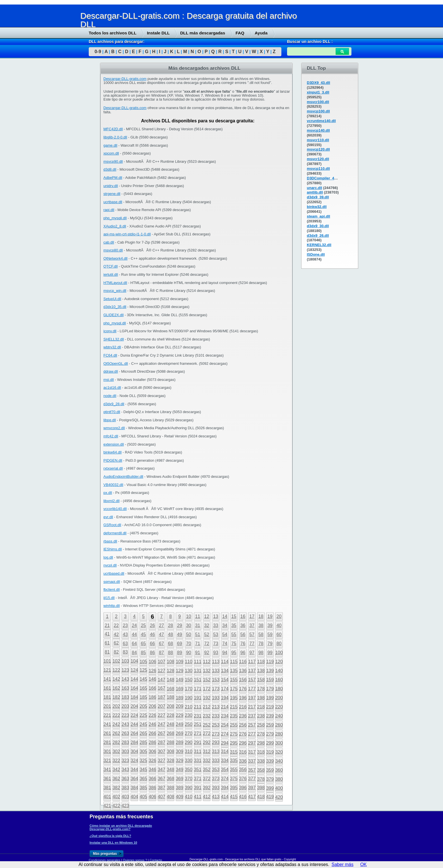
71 (198, 644)
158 (261, 680)
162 (116, 688)
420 (279, 797)
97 (252, 653)
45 (144, 634)
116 (243, 662)
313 (216, 751)
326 (152, 760)
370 (189, 779)
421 (107, 806)
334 (225, 760)
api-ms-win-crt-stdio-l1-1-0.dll (127, 234)
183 (125, 697)
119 (270, 662)
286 (152, 742)
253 (216, 725)
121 (107, 670)
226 (152, 715)
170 (189, 689)
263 (125, 733)
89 (180, 653)
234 (225, 716)
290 (189, 742)
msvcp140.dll (318, 130)
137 (252, 671)
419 (270, 797)
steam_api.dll (318, 216)
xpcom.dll (111, 153)
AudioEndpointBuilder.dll (123, 477)
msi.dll (109, 380)
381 (107, 788)
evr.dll (108, 517)
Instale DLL (158, 33)
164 (134, 688)
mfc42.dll (111, 436)
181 (107, 697)
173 (216, 689)
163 (125, 688)
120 (279, 662)
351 (198, 770)
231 (198, 716)
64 (134, 644)
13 (216, 616)
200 (279, 698)
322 (116, 760)
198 (261, 698)
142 (116, 679)
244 (134, 724)
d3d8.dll (110, 169)
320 (279, 752)
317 (252, 752)
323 (125, 760)
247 (161, 724)
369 (180, 779)
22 (116, 625)
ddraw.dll (111, 371)
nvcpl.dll (110, 565)
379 (270, 779)
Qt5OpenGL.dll (116, 364)
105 (143, 662)
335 (234, 760)
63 (125, 644)
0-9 (98, 52)
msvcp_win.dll (115, 291)
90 (189, 653)
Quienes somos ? (135, 860)
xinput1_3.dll (318, 92)
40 (279, 625)
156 (243, 680)
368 (171, 779)
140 (279, 671)
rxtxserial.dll (113, 468)
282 (116, 742)
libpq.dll (110, 420)
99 (270, 653)
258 (261, 725)
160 (279, 680)
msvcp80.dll (113, 250)
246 (152, 724)
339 (270, 761)
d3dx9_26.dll (318, 236)
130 (189, 671)
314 (225, 751)
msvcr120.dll (318, 159)
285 (143, 742)
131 (198, 671)
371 (198, 779)
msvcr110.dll (318, 140)
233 (216, 716)
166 (152, 688)
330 (189, 760)
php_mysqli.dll (115, 218)
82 (116, 652)
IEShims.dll (113, 549)
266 (152, 733)
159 (270, 680)
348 (171, 770)
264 (134, 733)
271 (198, 733)
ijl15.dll (109, 598)
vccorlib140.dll (115, 509)
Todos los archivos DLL (113, 33)
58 (261, 634)
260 (279, 725)
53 (216, 634)
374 (225, 779)
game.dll (110, 145)
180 (279, 689)
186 (152, 697)
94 (225, 653)
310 (189, 751)
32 (207, 625)
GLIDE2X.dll (114, 315)
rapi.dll (109, 210)
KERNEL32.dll (319, 245)
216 (243, 707)
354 (225, 770)
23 (125, 625)
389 (180, 788)
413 (216, 797)
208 (171, 706)
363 (125, 779)
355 (234, 770)
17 (252, 616)
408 (171, 797)
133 (216, 671)
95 (234, 653)
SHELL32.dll (114, 339)
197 (252, 698)
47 (162, 634)
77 (252, 644)
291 (198, 742)
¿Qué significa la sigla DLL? (110, 836)
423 (125, 806)
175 (234, 689)
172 (207, 689)
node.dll (110, 396)
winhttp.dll (112, 606)
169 (180, 689)
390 (189, 788)
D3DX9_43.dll (318, 83)
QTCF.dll (111, 266)
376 (243, 779)
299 (270, 743)
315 (234, 752)
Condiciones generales (105, 860)
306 (152, 751)
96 (243, 653)
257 (252, 725)
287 (161, 742)
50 (189, 634)
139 (270, 671)
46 (153, 634)
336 (243, 761)
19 (270, 616)
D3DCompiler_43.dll (324, 178)
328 (171, 760)
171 (198, 689)
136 (243, 671)
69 (180, 644)
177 (252, 689)
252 (207, 725)
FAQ (240, 33)
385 (143, 788)
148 (171, 680)
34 (225, 625)
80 (279, 644)
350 (189, 770)
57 (252, 634)
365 (143, 779)
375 (234, 779)
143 (125, 679)
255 (234, 725)
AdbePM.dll (113, 178)
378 (261, 779)
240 (279, 716)
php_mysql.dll (115, 323)
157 (252, 680)
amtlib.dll (315, 192)
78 (261, 644)
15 (234, 616)
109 (180, 662)
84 (134, 653)
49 (180, 634)
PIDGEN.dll (113, 460)
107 (161, 662)
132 (207, 671)
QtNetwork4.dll (115, 258)
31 (198, 625)
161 (107, 688)
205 (143, 706)
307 (161, 751)
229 (180, 715)
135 (234, 671)
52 (207, 634)
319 (270, 752)
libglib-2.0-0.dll (115, 137)
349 (180, 770)
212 (207, 707)
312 (207, 751)
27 (162, 625)
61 (107, 643)
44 (134, 634)
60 (279, 634)
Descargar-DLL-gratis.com (125, 79)
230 (189, 715)
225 (143, 715)
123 (125, 670)
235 (234, 716)
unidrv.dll (111, 186)
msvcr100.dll (318, 102)
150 (189, 680)
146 (152, 679)
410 (189, 797)
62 (116, 643)
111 (198, 662)
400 (279, 788)
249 (180, 724)
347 (161, 770)
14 (225, 616)
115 (234, 662)
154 (225, 680)
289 (180, 742)
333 (216, 760)
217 (252, 707)
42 (116, 634)
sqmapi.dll (112, 582)
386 (152, 788)
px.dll (108, 493)
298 (261, 743)
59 (270, 634)
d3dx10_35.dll (115, 307)
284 (134, 742)
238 (261, 716)
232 (207, 716)
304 (134, 751)
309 (180, 751)
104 (134, 661)
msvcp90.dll (113, 161)
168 (171, 689)
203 (125, 706)
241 (107, 724)
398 (261, 788)
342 (116, 770)
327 (161, 760)
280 (279, 734)
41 (107, 634)
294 (225, 743)
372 (207, 779)
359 (270, 770)
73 (216, 644)
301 (107, 751)
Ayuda (261, 33)
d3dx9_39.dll (318, 197)
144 (134, 679)
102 (116, 661)
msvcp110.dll (318, 169)
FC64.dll (110, 355)
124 (134, 670)
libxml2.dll (111, 501)
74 (225, 644)
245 (143, 724)
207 (161, 706)
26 (153, 625)
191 (198, 698)
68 (171, 644)
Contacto (156, 860)
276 (243, 734)
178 (261, 689)
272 (207, 733)
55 (234, 634)
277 (252, 734)
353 (216, 770)
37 (252, 625)
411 (198, 797)
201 (107, 706)
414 (225, 797)
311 (198, 751)
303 (125, 751)
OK (363, 864)
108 (171, 662)
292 (207, 742)
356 (243, 770)
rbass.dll (110, 541)
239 (270, 716)
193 (216, 698)
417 (252, 797)
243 (125, 724)
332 (207, 760)
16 (243, 616)
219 (270, 707)
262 (116, 733)
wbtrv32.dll (112, 347)
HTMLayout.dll (115, 283)
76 (243, 644)
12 (207, 616)
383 (125, 788)
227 (161, 715)
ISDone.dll (316, 254)
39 (270, 625)
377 (252, 779)
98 (261, 653)
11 (198, 616)
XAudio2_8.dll (115, 226)
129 (180, 671)
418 (261, 797)
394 (225, 788)
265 (143, 733)
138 (261, 671)
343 (125, 770)
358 (261, 770)
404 (134, 797)
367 (161, 779)
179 (270, 689)
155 (234, 680)
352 (207, 770)
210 (189, 707)
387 (161, 788)
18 (261, 616)
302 (116, 751)
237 (252, 716)
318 (261, 752)
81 (107, 652)
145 (143, 679)
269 (180, 733)
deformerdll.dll (115, 533)
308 (171, 751)
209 (180, 706)
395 (234, 788)
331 (198, 760)
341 (107, 770)
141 (107, 679)
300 (279, 743)
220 (279, 707)
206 (152, 706)
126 (152, 671)
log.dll (108, 557)
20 (279, 616)
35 (234, 625)
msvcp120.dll (318, 149)
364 (134, 779)
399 (270, 788)
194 (225, 698)
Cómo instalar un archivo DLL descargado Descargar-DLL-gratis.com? (121, 827)
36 (243, 625)
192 (207, 698)
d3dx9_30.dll (318, 226)
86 (153, 653)
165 (143, 688)
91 (198, 653)
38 (261, 625)
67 (162, 644)
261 (107, 733)
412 (207, 797)
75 (234, 644)
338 (261, 761)
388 (171, 788)
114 (225, 662)
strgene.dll (112, 194)
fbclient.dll (112, 590)
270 (189, 733)
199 (270, 698)
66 (153, 644)
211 (198, 707)
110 (189, 662)
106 (152, 662)
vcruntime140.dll (321, 121)
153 (216, 680)
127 (161, 671)
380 (279, 779)
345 (143, 770)
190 (189, 698)
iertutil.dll (111, 274)
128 (171, 671)
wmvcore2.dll (114, 428)
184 (134, 697)
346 (152, 770)
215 (234, 707)
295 (234, 743)
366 (152, 779)
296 (243, 743)
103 (125, 661)
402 (116, 797)
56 (243, 634)
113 (216, 662)
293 (216, 742)
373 (216, 779)
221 (107, 715)
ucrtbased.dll (114, 573)
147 (161, 680)
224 (134, 715)
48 (171, 634)
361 (107, 779)
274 (225, 734)
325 (143, 760)
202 (116, 706)
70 (189, 644)
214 (225, 707)
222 (116, 715)
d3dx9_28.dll (114, 404)
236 (243, 716)
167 (161, 688)
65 (144, 644)
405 (143, 797)
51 (198, 634)
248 (171, 724)
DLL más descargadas (203, 33)
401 (107, 797)
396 (243, 788)
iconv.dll (110, 331)
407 (161, 797)
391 (198, 788)
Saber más (343, 864)
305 (143, 751)
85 (144, 653)
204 (134, 706)
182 (116, 697)
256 (243, 725)
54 (225, 634)
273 (216, 734)
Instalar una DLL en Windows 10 (113, 843)
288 (171, 742)
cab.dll (109, 242)
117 (252, 662)
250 (189, 724)
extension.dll (114, 444)
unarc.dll (314, 188)
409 (180, 797)
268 (171, 733)
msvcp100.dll (318, 111)
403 (125, 797)
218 (261, 707)
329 (180, 760)
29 (180, 625)
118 (261, 662)
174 (225, 689)
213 (216, 707)
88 (171, 653)
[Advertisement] (42, 149)
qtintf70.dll (112, 412)
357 (252, 770)
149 (180, 680)
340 (279, 761)
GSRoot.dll (112, 525)
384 (134, 788)
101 (107, 661)
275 (234, 734)
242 (116, 724)
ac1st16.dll (112, 388)
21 (107, 625)
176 (243, 689)
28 (171, 625)
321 (107, 760)
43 (125, 634)
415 (234, 797)
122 (116, 670)
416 (243, 797)
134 (225, 671)
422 (116, 806)
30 (189, 625)
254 (225, 725)
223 (125, 715)
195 (234, 698)
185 (143, 697)
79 (270, 644)
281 (107, 742)
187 (161, 697)
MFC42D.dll (113, 129)
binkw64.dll (112, 452)
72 (207, 644)
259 (270, 725)
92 (207, 653)
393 (216, 788)
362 (116, 779)
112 (207, 662)
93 (216, 653)
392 (207, 788)
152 (207, 680)
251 (198, 724)
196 (243, 698)
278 (261, 734)
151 (198, 680)
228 (171, 715)
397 (252, 788)
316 (243, 752)
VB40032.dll (113, 485)
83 (125, 652)
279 (270, 734)
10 (189, 616)
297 (252, 743)
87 (162, 653)
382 (116, 788)
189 (180, 698)
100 (279, 653)
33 (216, 625)
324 (134, 760)
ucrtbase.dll (113, 202)
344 (134, 770)
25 (144, 625)
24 (134, 625)
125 (143, 670)
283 (125, 742)
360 (279, 770)
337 (252, 761)
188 (171, 697)
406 (152, 797)
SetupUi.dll (112, 299)
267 (161, 733)
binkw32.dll (317, 207)
